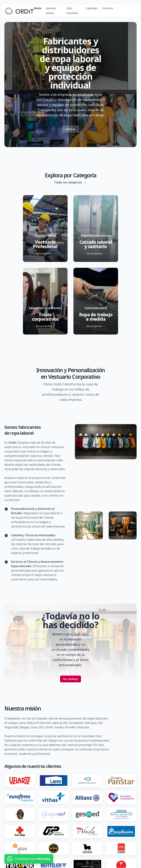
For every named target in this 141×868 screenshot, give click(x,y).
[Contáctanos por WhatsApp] (29, 859)
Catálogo (92, 8)
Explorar (70, 129)
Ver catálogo (70, 679)
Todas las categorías (71, 182)
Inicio (38, 8)
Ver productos (45, 253)
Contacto (107, 8)
